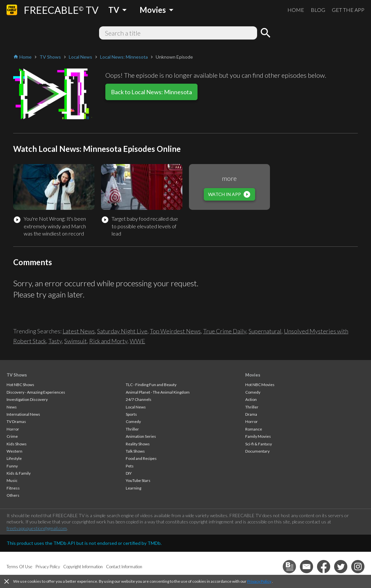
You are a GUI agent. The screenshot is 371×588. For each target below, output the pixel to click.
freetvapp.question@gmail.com (37, 528)
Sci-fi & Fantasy (259, 444)
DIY (129, 473)
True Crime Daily (225, 331)
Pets (130, 466)
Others (13, 495)
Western (14, 451)
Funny (12, 466)
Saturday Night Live (122, 331)
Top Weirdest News (175, 331)
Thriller (132, 429)
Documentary (257, 451)
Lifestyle (14, 458)
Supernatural (265, 331)
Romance (254, 429)
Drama (251, 414)
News (12, 407)
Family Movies (258, 436)
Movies (253, 375)
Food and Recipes (141, 458)
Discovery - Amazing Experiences (36, 392)
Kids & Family (19, 473)
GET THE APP (348, 10)
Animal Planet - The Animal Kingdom (158, 392)
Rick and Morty (108, 341)
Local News (136, 407)
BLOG (318, 10)
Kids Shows (17, 444)
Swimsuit (76, 341)
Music (12, 480)
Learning (133, 488)
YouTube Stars (138, 480)
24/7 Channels (139, 399)
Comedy (133, 421)
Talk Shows (135, 451)
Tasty (55, 341)
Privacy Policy (259, 581)
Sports (131, 414)
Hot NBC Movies (260, 385)
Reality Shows (138, 444)
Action (251, 399)
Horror (13, 429)
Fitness (13, 488)
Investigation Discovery (27, 399)
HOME (296, 10)
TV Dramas (16, 421)
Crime (12, 436)
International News (23, 414)
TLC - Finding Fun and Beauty (151, 385)
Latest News (79, 331)
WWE (137, 341)
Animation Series (141, 436)
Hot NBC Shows (20, 385)
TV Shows (17, 375)
